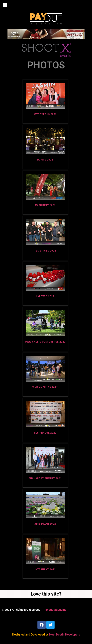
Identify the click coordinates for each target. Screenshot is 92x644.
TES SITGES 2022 (45, 251)
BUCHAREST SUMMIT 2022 (45, 478)
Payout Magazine (55, 610)
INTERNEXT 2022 (45, 569)
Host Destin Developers (65, 634)
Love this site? (46, 594)
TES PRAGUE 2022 (45, 433)
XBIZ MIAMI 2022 (45, 524)
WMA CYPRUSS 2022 (45, 387)
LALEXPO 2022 (45, 296)
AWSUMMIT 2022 (45, 205)
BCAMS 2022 (45, 160)
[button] (46, 5)
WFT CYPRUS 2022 (45, 114)
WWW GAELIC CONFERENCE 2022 (45, 342)
